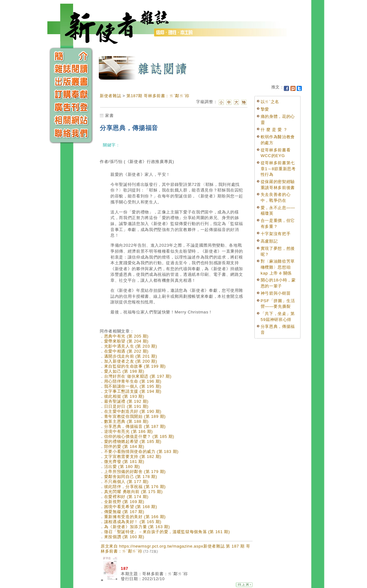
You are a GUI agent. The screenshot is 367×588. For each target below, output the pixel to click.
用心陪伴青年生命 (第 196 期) (133, 381)
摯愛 (265, 109)
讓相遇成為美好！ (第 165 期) (133, 522)
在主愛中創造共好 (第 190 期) (133, 411)
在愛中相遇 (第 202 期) (126, 351)
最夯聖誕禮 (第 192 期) (126, 401)
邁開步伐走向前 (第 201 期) (131, 356)
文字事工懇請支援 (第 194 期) (133, 391)
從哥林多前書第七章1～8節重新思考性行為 (278, 169)
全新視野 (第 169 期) (124, 502)
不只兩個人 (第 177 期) (126, 482)
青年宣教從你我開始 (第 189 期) (135, 416)
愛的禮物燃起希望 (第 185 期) (133, 441)
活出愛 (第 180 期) (122, 467)
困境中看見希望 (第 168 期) (131, 507)
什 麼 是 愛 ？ (274, 130)
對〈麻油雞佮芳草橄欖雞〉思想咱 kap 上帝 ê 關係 (278, 267)
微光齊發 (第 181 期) (124, 462)
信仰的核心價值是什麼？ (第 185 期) (139, 436)
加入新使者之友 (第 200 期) (131, 361)
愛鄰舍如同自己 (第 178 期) (131, 477)
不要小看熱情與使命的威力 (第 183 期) (141, 451)
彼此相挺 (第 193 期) (124, 396)
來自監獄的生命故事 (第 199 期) (135, 366)
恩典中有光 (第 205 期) (126, 336)
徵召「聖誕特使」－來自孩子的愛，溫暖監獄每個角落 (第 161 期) (167, 532)
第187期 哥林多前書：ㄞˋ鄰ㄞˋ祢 (158, 96)
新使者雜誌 (110, 96)
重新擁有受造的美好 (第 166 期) (135, 517)
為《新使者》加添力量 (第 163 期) (137, 527)
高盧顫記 (269, 241)
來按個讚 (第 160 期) (124, 537)
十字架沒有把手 (276, 234)
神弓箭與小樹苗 (276, 293)
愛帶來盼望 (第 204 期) (126, 341)
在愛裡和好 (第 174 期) (126, 497)
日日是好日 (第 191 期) (126, 406)
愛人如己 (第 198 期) (124, 371)
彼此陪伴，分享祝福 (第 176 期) (135, 487)
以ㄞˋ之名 (270, 102)
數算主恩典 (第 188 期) (126, 421)
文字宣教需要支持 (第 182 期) (133, 457)
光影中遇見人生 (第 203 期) (131, 346)
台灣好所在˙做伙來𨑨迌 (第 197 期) (138, 376)
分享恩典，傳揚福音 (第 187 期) (135, 426)
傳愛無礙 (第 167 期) (124, 512)
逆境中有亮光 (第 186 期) (129, 431)
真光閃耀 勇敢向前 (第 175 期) (133, 492)
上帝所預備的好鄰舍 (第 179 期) (135, 472)
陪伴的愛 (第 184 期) (124, 446)
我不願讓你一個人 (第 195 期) (133, 386)
